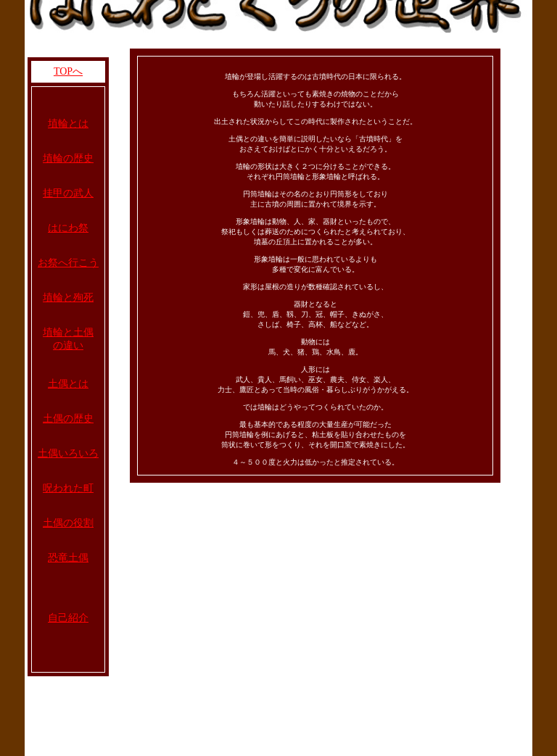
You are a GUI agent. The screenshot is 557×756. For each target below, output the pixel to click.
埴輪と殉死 (68, 298)
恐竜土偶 (68, 558)
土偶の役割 (68, 523)
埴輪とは (68, 124)
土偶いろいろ (68, 453)
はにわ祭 (68, 228)
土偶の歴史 (68, 419)
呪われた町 (68, 488)
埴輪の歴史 (68, 158)
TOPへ (68, 71)
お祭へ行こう (68, 263)
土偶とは (68, 384)
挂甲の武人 (68, 193)
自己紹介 (68, 618)
